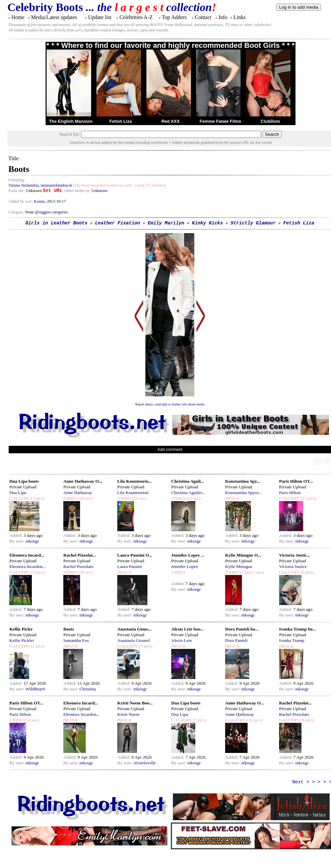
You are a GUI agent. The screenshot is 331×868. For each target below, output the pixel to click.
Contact (203, 17)
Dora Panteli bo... (242, 629)
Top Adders (174, 17)
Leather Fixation (118, 223)
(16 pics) (254, 720)
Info (223, 17)
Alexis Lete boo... (187, 629)
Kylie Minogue (239, 566)
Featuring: (17, 180)
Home (18, 17)
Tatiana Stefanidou (23, 185)
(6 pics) (307, 572)
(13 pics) (308, 498)
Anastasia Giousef (134, 640)
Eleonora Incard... (27, 555)
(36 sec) (85, 572)
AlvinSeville (144, 763)
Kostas (39, 201)
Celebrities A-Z (136, 17)
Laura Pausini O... (135, 555)
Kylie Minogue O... (243, 555)
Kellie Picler (21, 629)
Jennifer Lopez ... (188, 555)
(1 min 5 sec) (251, 572)
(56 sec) (139, 498)
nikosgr (32, 541)
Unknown (99, 191)
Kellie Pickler (22, 640)
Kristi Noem (128, 714)
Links (240, 17)
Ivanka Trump (292, 640)
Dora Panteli (236, 640)
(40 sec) (85, 498)
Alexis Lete (182, 640)
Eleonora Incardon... (28, 566)
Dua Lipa (18, 493)
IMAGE (233, 498)
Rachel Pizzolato (78, 566)
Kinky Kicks (207, 223)
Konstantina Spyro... (244, 493)
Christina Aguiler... (188, 493)
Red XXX (171, 121)
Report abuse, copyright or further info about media (170, 404)
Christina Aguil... (188, 481)
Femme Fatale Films (220, 121)
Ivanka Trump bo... (297, 629)
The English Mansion (71, 121)
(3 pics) (145, 646)
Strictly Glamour (253, 223)
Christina (88, 689)
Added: (17, 535)
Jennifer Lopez (185, 566)
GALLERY (20, 498)
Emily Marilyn (166, 223)
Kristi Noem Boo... (135, 703)
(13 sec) (193, 498)
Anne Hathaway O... (83, 481)
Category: (17, 212)
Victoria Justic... (295, 555)
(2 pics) (37, 646)
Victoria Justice (293, 566)
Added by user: (21, 201)
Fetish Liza (120, 121)
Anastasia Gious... (134, 629)
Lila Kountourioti (133, 493)
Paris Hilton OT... (296, 481)
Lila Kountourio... (135, 481)
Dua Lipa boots (24, 481)
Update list (100, 17)
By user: (17, 541)
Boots (69, 629)
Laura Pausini (130, 566)
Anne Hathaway (78, 493)
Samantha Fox (76, 640)
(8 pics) (307, 720)
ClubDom (270, 121)
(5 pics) (37, 498)
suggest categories (53, 212)
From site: (17, 191)
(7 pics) (199, 720)
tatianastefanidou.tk (56, 185)
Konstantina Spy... (243, 481)
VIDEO (70, 498)
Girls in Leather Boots (56, 223)
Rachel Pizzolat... (80, 555)
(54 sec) (31, 720)
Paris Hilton (290, 493)
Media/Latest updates (54, 17)
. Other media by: (77, 191)
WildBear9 (35, 689)
